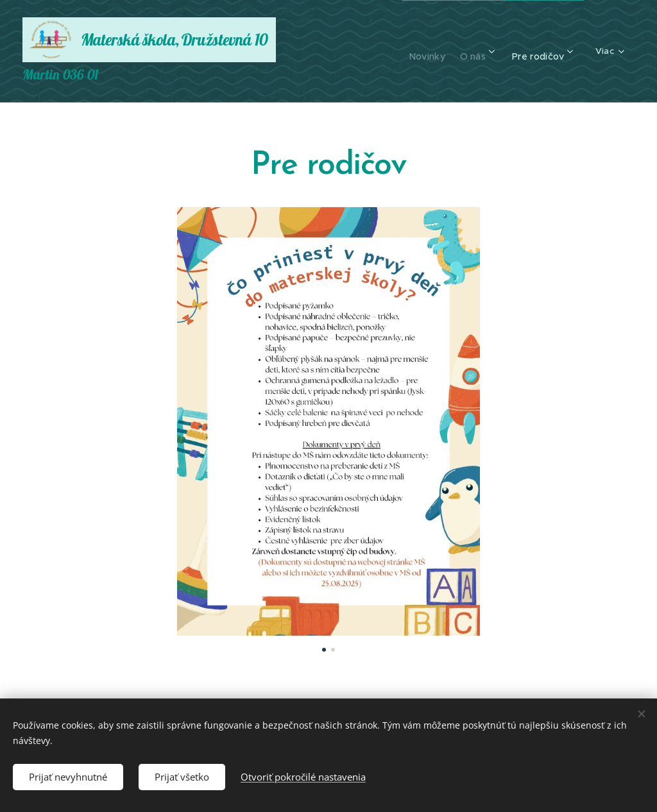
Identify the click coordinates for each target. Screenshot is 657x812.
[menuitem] (414, 51)
